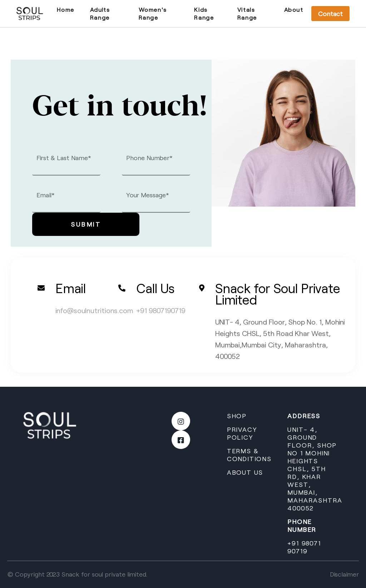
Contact (330, 14)
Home (65, 9)
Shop (237, 416)
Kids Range (204, 13)
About (294, 9)
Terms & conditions (249, 455)
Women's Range (153, 13)
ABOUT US (245, 472)
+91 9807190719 (161, 310)
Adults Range (100, 13)
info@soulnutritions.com (94, 310)
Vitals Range (247, 13)
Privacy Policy (242, 433)
